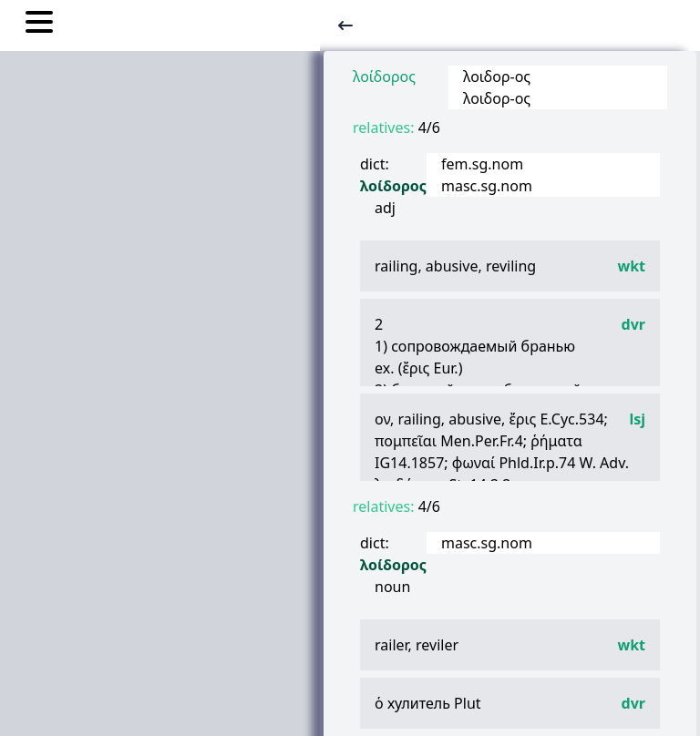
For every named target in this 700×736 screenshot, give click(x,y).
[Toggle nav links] (39, 25)
